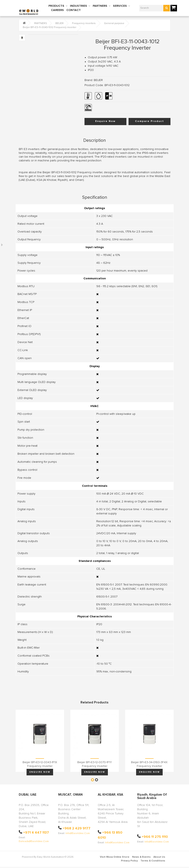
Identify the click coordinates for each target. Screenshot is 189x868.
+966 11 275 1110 (155, 837)
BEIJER (60, 23)
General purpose (114, 23)
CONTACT (74, 10)
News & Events (141, 857)
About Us (159, 857)
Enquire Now (105, 121)
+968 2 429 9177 (76, 828)
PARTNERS (100, 6)
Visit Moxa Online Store (115, 857)
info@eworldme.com (78, 833)
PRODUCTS (56, 6)
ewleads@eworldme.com (34, 841)
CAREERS (57, 10)
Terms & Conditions (153, 861)
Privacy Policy (129, 861)
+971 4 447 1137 (36, 833)
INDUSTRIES (78, 6)
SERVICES (120, 6)
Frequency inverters (84, 23)
